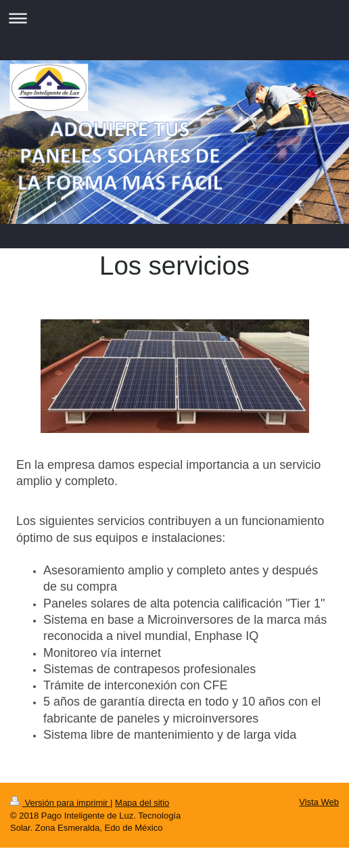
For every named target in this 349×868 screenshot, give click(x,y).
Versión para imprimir (60, 803)
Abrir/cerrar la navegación (174, 18)
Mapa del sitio (142, 803)
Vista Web (319, 802)
